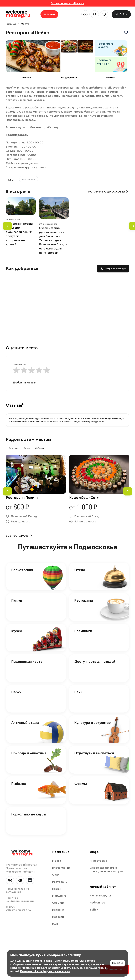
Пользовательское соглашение (18, 890)
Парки (16, 692)
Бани (78, 692)
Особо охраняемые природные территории (107, 869)
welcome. (22, 853)
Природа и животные (29, 753)
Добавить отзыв (24, 382)
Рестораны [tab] (14, 448)
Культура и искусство (93, 723)
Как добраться (69, 77)
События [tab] (39, 448)
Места (25, 24)
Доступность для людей (95, 662)
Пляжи (17, 600)
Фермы (81, 784)
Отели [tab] (27, 448)
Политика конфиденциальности (20, 899)
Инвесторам (98, 861)
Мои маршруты (100, 895)
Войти (94, 909)
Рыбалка (19, 784)
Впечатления (22, 570)
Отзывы (110, 77)
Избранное (97, 902)
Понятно (118, 963)
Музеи (17, 631)
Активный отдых (25, 723)
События (58, 903)
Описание (26, 77)
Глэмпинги (83, 631)
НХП (55, 924)
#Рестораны (29, 179)
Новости (58, 917)
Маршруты (60, 896)
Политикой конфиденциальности (45, 971)
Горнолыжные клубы (29, 814)
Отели (80, 570)
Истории (58, 910)
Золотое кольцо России (68, 3)
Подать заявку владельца (89, 422)
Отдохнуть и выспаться (94, 753)
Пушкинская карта (27, 662)
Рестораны (84, 600)
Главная (11, 24)
